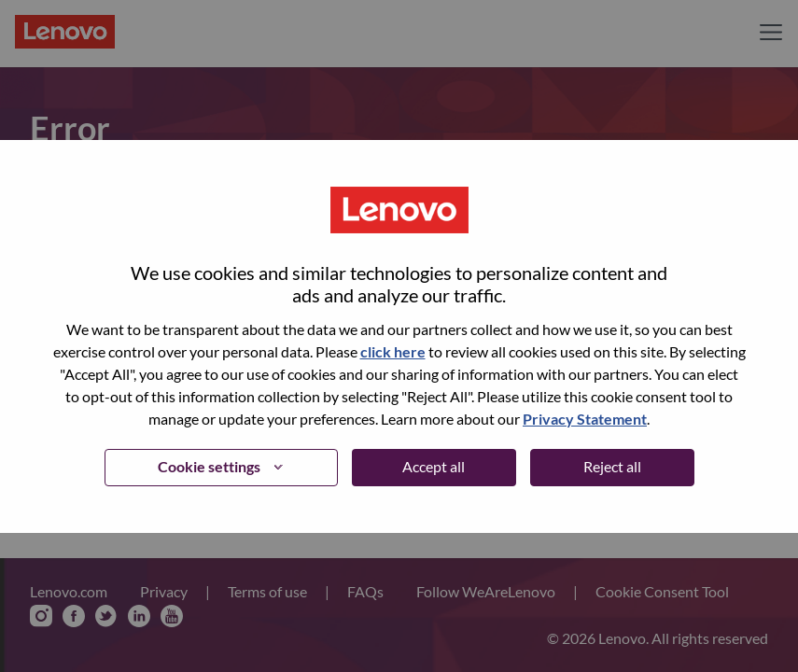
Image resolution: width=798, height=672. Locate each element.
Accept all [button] (434, 466)
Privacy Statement (585, 419)
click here (393, 351)
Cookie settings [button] (209, 466)
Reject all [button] (612, 466)
